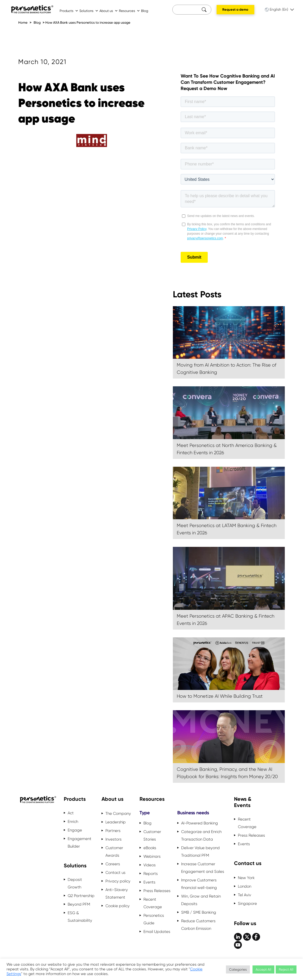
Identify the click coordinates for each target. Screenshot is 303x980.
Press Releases (157, 891)
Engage (75, 830)
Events (149, 882)
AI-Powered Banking (200, 823)
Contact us (115, 873)
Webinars (152, 856)
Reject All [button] (286, 969)
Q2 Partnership (81, 896)
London (245, 886)
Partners (113, 831)
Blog (145, 11)
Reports (151, 874)
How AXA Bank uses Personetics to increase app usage (88, 23)
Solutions (89, 11)
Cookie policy (118, 906)
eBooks (150, 848)
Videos (150, 865)
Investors (113, 839)
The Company (118, 814)
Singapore (247, 904)
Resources (130, 11)
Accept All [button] (263, 969)
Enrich (73, 822)
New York (246, 878)
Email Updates (157, 932)
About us (109, 11)
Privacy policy (118, 881)
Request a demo (235, 9)
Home (23, 23)
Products (69, 11)
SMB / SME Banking (199, 912)
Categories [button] (238, 969)
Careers (113, 864)
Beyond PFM (79, 904)
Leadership (116, 822)
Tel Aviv (245, 895)
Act (71, 813)
